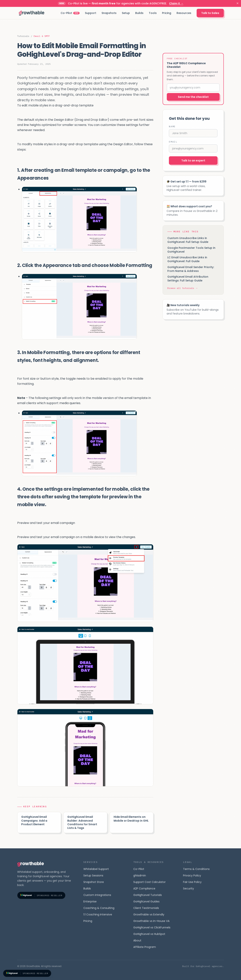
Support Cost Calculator (149, 882)
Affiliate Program (145, 947)
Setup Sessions (93, 875)
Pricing (167, 13)
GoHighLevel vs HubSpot (149, 934)
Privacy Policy (192, 875)
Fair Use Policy (192, 882)
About (137, 940)
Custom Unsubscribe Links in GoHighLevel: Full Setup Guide (188, 240)
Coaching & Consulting (99, 908)
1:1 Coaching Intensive (98, 914)
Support (91, 13)
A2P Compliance (144, 888)
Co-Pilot (70, 13)
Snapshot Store (94, 882)
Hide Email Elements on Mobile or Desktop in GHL (131, 819)
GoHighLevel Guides (146, 901)
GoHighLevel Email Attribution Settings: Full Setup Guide (188, 279)
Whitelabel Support (96, 869)
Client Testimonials (146, 908)
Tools (153, 13)
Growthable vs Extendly (149, 914)
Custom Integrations (97, 895)
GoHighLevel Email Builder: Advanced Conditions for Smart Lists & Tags (82, 822)
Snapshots (109, 13)
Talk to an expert (193, 160)
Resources (184, 13)
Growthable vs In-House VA (151, 921)
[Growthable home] (32, 13)
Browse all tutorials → (183, 288)
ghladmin (140, 875)
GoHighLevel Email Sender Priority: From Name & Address (191, 269)
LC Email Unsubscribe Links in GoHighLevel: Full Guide (187, 259)
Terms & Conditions (196, 869)
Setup (126, 13)
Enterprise (90, 901)
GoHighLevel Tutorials (148, 895)
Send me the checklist (193, 97)
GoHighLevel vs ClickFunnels (152, 927)
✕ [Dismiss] (237, 3)
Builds (139, 13)
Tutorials (23, 36)
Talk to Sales (210, 13)
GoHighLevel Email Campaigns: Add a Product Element (34, 821)
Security (188, 888)
